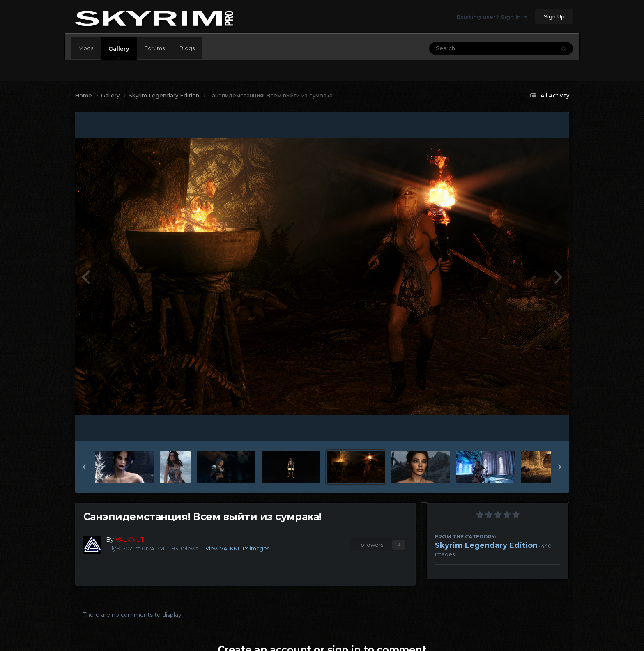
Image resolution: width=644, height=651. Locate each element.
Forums (155, 48)
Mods (86, 48)
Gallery (119, 52)
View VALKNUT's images (237, 548)
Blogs (187, 48)
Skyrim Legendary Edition (486, 545)
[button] (84, 467)
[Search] (470, 48)
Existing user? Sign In (492, 17)
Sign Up (554, 16)
